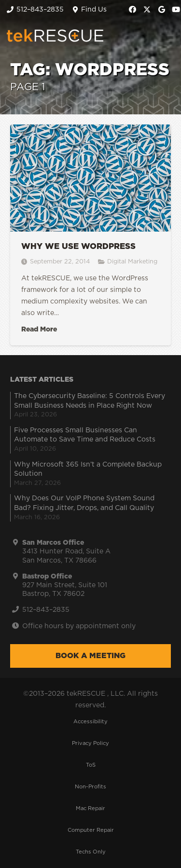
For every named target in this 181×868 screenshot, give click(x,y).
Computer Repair (91, 830)
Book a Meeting (90, 656)
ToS (91, 765)
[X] (147, 10)
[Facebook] (133, 10)
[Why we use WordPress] (90, 235)
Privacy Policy (90, 743)
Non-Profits (90, 787)
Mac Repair (90, 808)
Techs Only (91, 852)
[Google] (162, 10)
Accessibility (90, 722)
